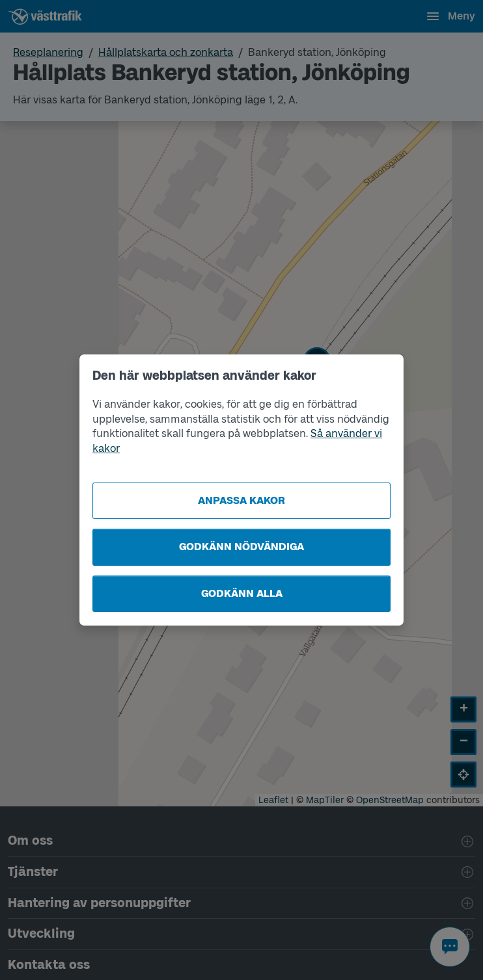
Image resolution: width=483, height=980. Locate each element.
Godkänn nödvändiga (241, 547)
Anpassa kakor (241, 500)
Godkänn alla (242, 593)
